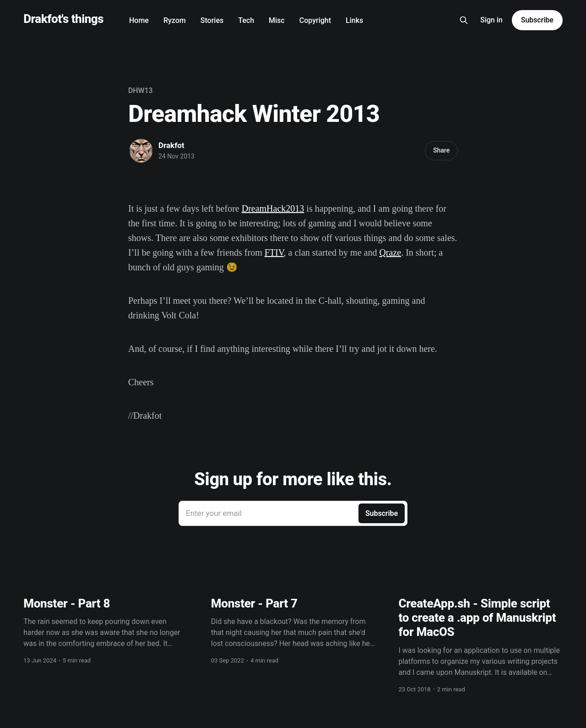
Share (441, 150)
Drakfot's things (63, 19)
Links (354, 20)
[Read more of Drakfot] (141, 151)
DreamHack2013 (273, 208)
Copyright (315, 20)
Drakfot (171, 145)
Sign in (491, 20)
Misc (277, 20)
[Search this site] (464, 20)
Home (139, 20)
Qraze (390, 252)
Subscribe (537, 20)
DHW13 (141, 90)
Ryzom (175, 20)
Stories (212, 20)
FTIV (274, 252)
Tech (246, 20)
